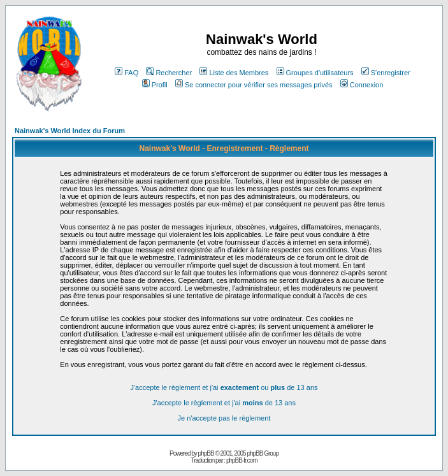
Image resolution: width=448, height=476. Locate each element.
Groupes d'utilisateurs (315, 73)
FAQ (126, 73)
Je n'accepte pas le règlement (224, 418)
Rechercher (169, 73)
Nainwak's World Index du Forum (70, 131)
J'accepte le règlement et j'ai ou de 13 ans (224, 387)
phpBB (206, 453)
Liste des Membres (234, 73)
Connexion (362, 85)
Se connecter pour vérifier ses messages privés (254, 85)
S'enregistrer (386, 73)
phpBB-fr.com (242, 460)
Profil (155, 85)
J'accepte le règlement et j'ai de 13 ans (224, 403)
